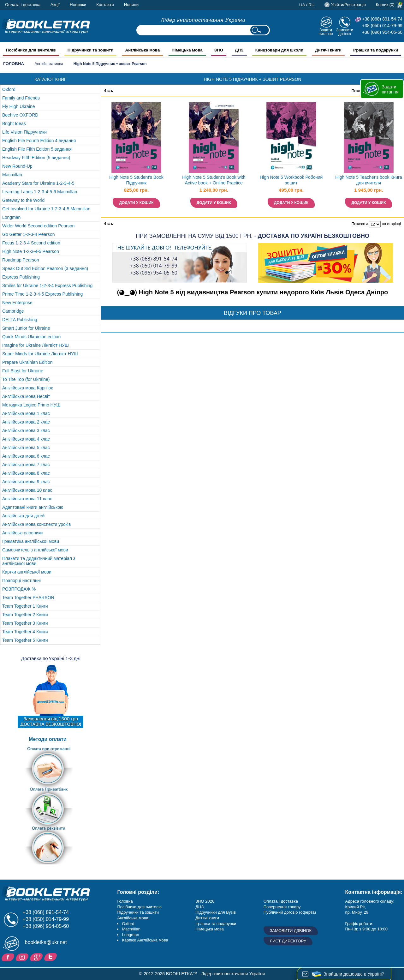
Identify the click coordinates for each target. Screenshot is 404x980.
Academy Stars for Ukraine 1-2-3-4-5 (38, 183)
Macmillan (12, 175)
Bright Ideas (14, 123)
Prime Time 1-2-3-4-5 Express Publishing (42, 294)
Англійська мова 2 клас (26, 422)
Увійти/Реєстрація (348, 5)
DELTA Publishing (20, 320)
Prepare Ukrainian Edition (27, 362)
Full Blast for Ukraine (23, 371)
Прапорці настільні (21, 580)
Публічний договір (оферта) (290, 912)
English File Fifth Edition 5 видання (37, 149)
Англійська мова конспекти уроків (36, 524)
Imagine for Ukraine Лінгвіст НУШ (36, 345)
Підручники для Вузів (216, 912)
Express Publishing (21, 277)
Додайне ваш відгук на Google (37, 957)
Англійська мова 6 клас (26, 456)
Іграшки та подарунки (216, 924)
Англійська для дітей (23, 516)
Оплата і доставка (23, 5)
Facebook (9, 957)
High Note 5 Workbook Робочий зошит (291, 180)
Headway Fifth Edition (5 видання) (36, 158)
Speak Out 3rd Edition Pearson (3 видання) (45, 268)
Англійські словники (22, 533)
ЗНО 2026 (205, 901)
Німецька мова (210, 929)
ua (302, 5)
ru (311, 5)
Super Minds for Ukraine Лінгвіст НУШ (40, 354)
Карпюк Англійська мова (145, 940)
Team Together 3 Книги (25, 623)
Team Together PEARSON (28, 598)
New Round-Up (17, 166)
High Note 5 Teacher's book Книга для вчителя (368, 180)
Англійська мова (49, 64)
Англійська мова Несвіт (26, 396)
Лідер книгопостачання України (203, 20)
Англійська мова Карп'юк (27, 388)
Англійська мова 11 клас (27, 499)
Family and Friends (21, 98)
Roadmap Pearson (21, 260)
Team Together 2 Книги (25, 615)
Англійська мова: (133, 918)
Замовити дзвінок (345, 32)
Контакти (105, 5)
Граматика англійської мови (31, 541)
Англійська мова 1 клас (26, 413)
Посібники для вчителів (139, 907)
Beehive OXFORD (20, 115)
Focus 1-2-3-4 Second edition (31, 243)
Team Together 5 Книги (25, 640)
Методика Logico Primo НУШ (31, 405)
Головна (14, 64)
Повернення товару (282, 907)
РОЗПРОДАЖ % (19, 589)
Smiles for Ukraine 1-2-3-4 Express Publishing (47, 286)
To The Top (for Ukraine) (26, 379)
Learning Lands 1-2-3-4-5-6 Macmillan (40, 192)
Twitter (51, 957)
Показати (360, 224)
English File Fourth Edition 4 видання (39, 141)
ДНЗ (199, 907)
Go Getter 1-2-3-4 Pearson (29, 234)
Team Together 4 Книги (25, 632)
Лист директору (288, 941)
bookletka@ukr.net (46, 942)
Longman (11, 217)
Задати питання (326, 32)
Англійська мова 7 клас (26, 465)
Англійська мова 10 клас (27, 490)
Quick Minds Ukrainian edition (31, 337)
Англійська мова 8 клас (26, 473)
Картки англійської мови (27, 572)
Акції (55, 5)
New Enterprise (17, 303)
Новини (131, 5)
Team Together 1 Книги (25, 606)
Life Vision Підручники (24, 132)
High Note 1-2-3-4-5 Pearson (31, 251)
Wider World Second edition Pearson (38, 226)
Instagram (23, 957)
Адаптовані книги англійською (33, 507)
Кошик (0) (385, 5)
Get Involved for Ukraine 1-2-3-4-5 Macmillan (46, 209)
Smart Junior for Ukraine (26, 328)
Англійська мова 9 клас (26, 482)
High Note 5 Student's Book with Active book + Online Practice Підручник (214, 181)
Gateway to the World (23, 200)
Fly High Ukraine (18, 106)
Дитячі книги (207, 918)
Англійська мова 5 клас (26, 448)
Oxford (9, 89)
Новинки (78, 5)
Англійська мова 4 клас (26, 439)
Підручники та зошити (138, 912)
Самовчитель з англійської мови (35, 550)
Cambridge (13, 311)
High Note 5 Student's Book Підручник (136, 180)
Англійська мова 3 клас (26, 430)
